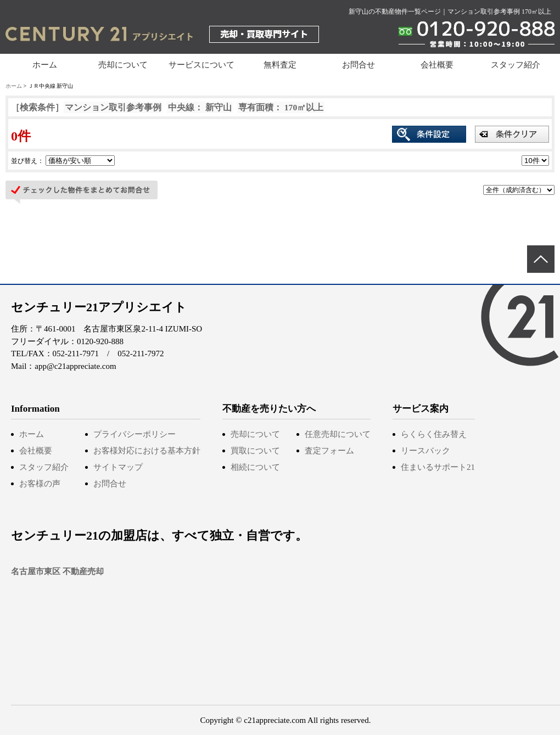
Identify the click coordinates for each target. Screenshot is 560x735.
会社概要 (437, 65)
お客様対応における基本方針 (147, 451)
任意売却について (338, 434)
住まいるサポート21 (438, 467)
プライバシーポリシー (135, 434)
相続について (255, 467)
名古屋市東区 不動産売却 (57, 571)
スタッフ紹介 (516, 65)
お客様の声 (40, 484)
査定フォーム (329, 451)
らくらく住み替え (434, 434)
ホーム (45, 65)
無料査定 (280, 65)
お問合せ (359, 65)
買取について (255, 451)
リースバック (425, 451)
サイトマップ (118, 467)
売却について (255, 434)
